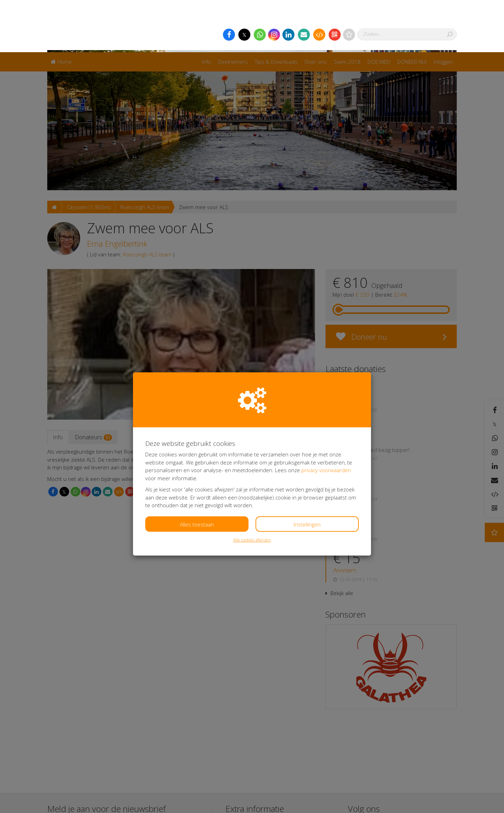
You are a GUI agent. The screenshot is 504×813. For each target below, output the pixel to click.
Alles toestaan (197, 472)
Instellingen (307, 472)
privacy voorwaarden (326, 418)
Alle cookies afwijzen (252, 488)
